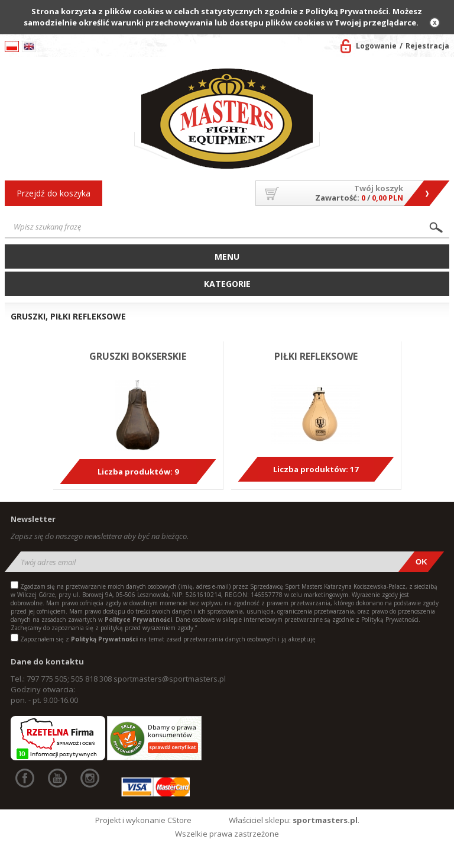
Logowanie (376, 46)
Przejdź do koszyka (53, 193)
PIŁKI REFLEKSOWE (316, 356)
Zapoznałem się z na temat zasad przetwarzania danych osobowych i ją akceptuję (168, 639)
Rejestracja (427, 46)
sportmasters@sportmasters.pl (170, 679)
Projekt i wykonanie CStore (143, 820)
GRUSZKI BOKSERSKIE (138, 356)
